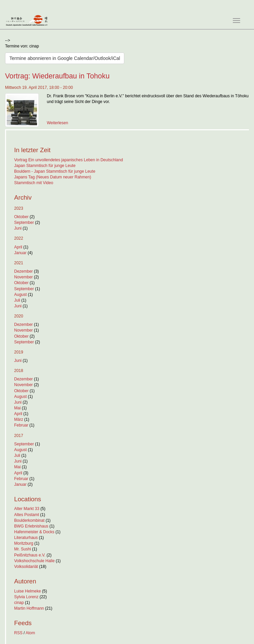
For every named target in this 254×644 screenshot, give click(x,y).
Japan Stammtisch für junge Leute (45, 166)
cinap (19, 603)
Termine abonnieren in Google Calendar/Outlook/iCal (65, 58)
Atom (30, 633)
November (23, 277)
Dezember (23, 271)
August (20, 295)
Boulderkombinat (29, 520)
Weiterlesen (57, 123)
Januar (20, 253)
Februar (21, 425)
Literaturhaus (26, 538)
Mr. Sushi (23, 549)
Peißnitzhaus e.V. (30, 555)
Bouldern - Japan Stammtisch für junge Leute (55, 171)
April (18, 247)
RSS (18, 633)
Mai (17, 408)
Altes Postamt (27, 515)
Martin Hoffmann (29, 608)
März (19, 419)
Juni (18, 228)
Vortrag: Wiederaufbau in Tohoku (57, 76)
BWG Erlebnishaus (31, 526)
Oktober (21, 217)
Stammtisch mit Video (34, 183)
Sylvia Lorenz (26, 597)
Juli (17, 300)
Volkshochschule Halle (34, 561)
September (24, 223)
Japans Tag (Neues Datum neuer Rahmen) (53, 177)
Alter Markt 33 (27, 509)
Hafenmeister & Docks (34, 532)
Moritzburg (24, 543)
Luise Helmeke (27, 591)
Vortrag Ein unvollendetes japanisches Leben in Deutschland (69, 160)
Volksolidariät (26, 567)
